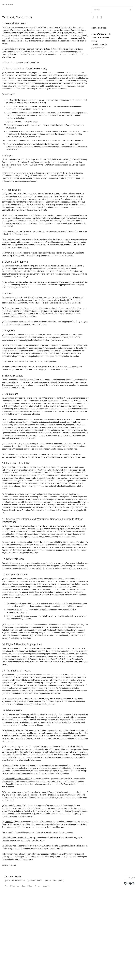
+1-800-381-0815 (36, 880)
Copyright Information (99, 44)
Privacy (94, 41)
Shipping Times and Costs (101, 34)
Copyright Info (27, 886)
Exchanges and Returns (100, 37)
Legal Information (98, 48)
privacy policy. (60, 563)
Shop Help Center (8, 4)
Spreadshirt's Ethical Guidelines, (20, 147)
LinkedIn (101, 17)
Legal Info (47, 886)
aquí (15, 62)
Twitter (97, 17)
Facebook (93, 17)
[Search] (112, 10)
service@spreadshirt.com (16, 880)
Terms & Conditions (12, 886)
